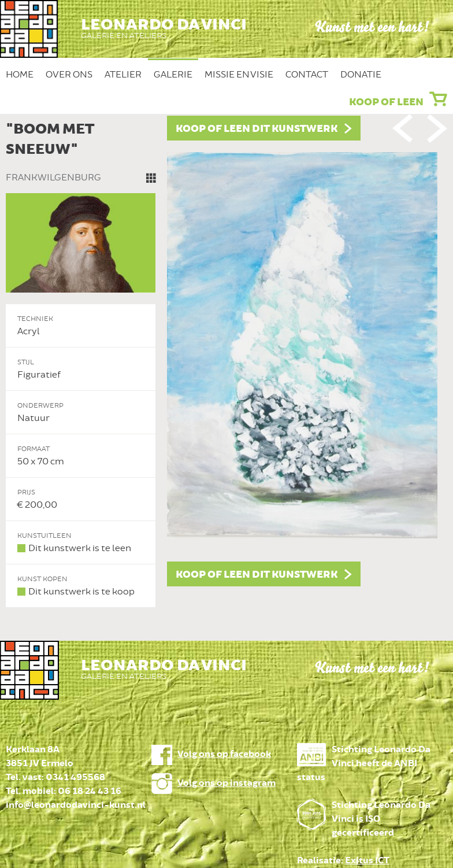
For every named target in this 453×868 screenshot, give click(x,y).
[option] (226, 362)
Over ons (69, 75)
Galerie (173, 75)
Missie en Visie (239, 75)
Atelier (123, 75)
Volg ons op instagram (226, 783)
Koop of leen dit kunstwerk (257, 129)
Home (20, 75)
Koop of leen (386, 102)
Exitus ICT (367, 861)
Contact (307, 75)
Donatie (361, 75)
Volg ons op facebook (224, 754)
